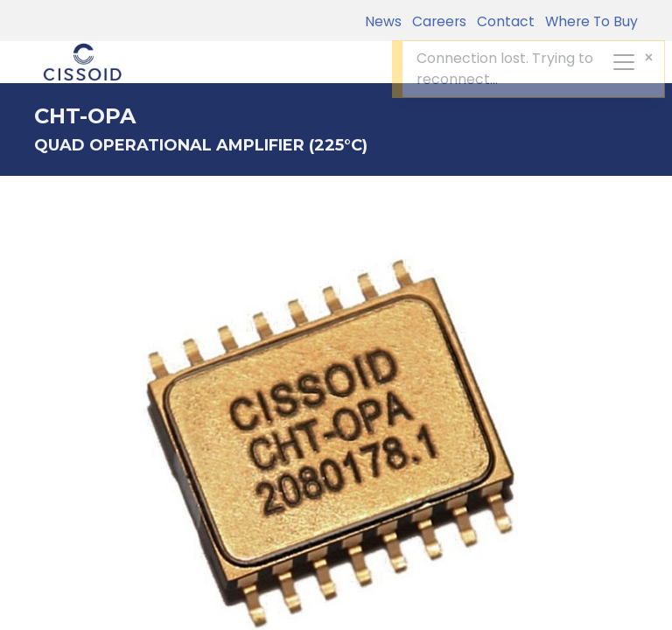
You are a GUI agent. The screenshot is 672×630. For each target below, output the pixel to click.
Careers (436, 21)
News (383, 21)
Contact (502, 21)
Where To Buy (588, 21)
